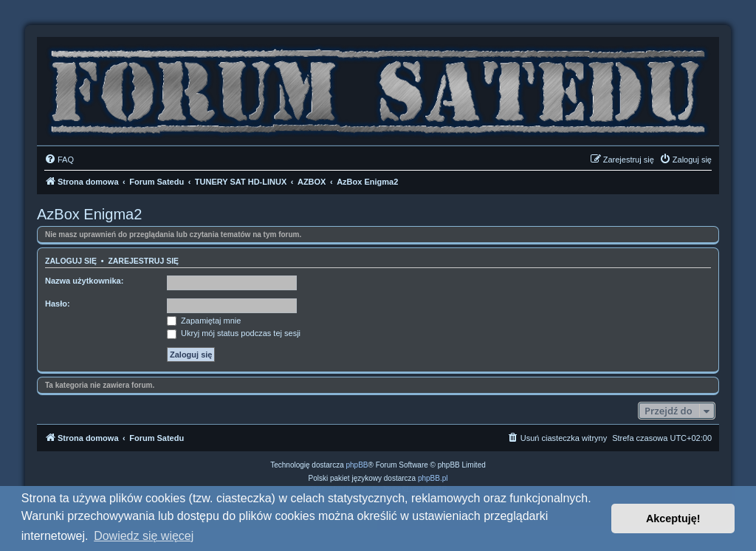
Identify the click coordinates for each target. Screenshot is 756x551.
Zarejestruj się (143, 261)
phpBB (357, 465)
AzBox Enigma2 (89, 214)
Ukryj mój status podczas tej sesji (234, 333)
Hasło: (58, 304)
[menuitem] (59, 160)
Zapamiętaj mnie (204, 321)
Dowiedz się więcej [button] (144, 536)
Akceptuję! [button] (673, 519)
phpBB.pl (433, 478)
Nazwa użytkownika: (84, 281)
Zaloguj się (71, 261)
